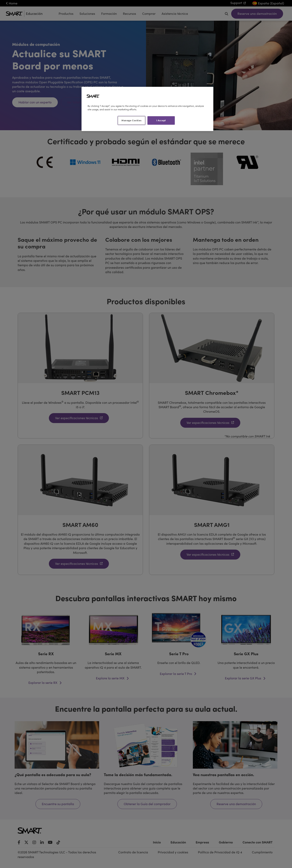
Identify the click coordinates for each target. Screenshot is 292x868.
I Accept (161, 120)
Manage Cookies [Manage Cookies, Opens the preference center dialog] (131, 120)
